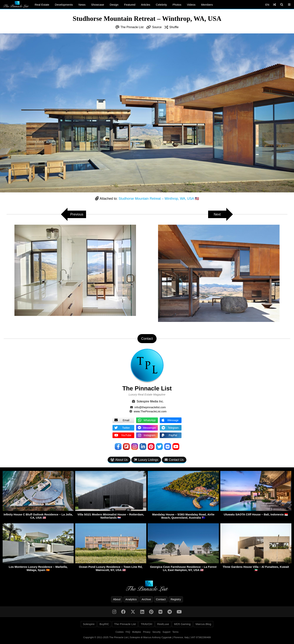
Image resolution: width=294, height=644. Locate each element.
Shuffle (174, 27)
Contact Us (174, 460)
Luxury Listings (146, 460)
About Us (119, 460)
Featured (130, 5)
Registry (176, 599)
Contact (161, 599)
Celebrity (161, 5)
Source (157, 27)
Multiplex (137, 632)
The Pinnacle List (132, 27)
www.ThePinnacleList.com (150, 411)
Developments (64, 5)
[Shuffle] (274, 5)
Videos (191, 5)
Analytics (131, 599)
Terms (175, 632)
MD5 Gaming (182, 624)
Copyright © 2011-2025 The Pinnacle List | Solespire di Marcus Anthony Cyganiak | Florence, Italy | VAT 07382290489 (147, 637)
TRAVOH (146, 624)
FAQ (128, 632)
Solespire (89, 624)
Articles (146, 5)
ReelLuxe (163, 624)
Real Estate (42, 5)
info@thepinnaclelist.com (150, 407)
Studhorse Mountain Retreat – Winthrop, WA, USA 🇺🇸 (159, 199)
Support (166, 632)
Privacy (147, 632)
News (82, 5)
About (117, 599)
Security (156, 632)
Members (207, 5)
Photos (177, 5)
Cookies (120, 632)
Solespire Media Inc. (150, 401)
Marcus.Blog (203, 624)
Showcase (98, 5)
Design (114, 5)
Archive (146, 599)
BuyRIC (104, 624)
